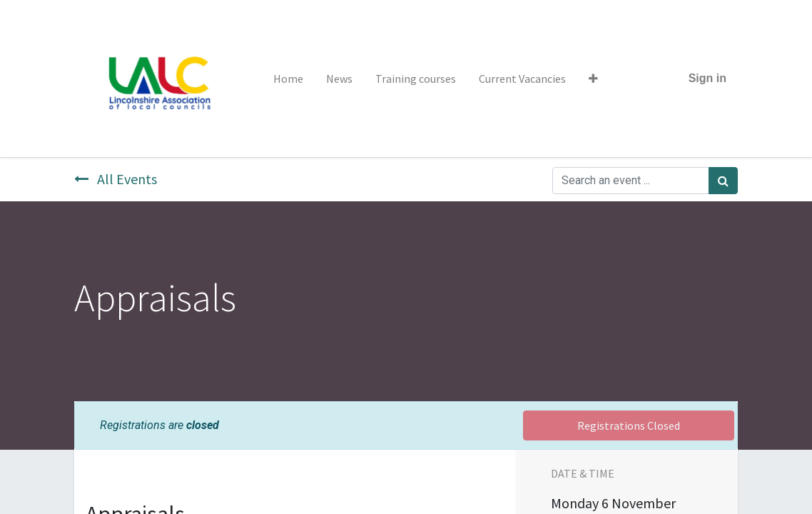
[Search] (723, 181)
